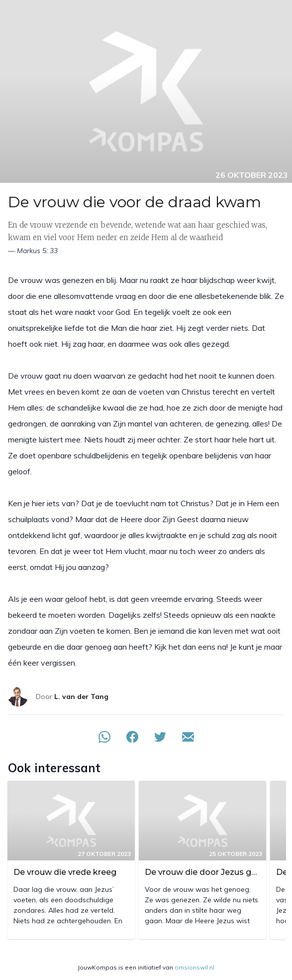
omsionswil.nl (195, 967)
